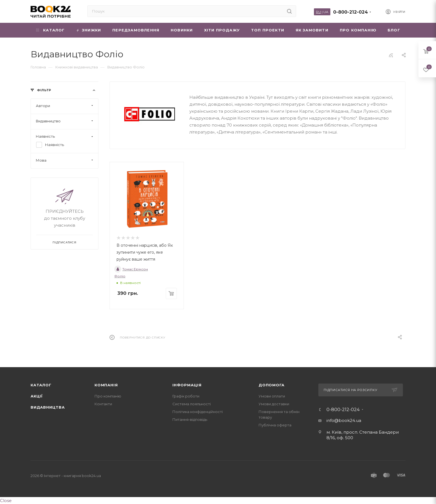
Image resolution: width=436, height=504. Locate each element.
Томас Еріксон (131, 269)
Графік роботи (186, 396)
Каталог (41, 385)
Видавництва (48, 407)
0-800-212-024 (350, 12)
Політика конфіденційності (198, 412)
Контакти (103, 404)
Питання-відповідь (190, 419)
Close (6, 501)
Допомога (271, 385)
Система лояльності (192, 404)
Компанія (106, 385)
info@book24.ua (344, 420)
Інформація (187, 385)
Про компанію (108, 396)
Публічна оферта (275, 425)
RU (318, 12)
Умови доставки (274, 404)
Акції (37, 396)
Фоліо (120, 276)
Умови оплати (272, 396)
